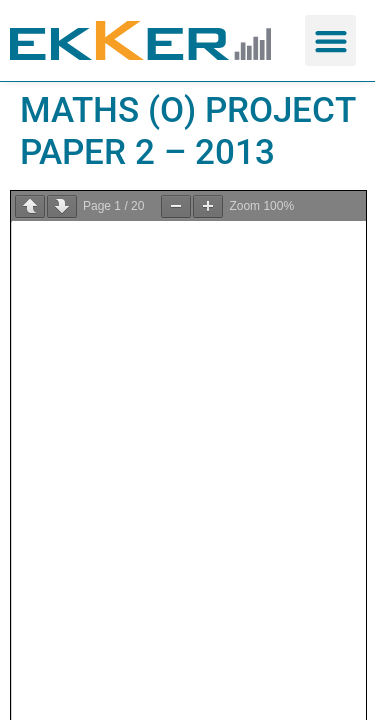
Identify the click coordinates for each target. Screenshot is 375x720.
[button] (330, 40)
